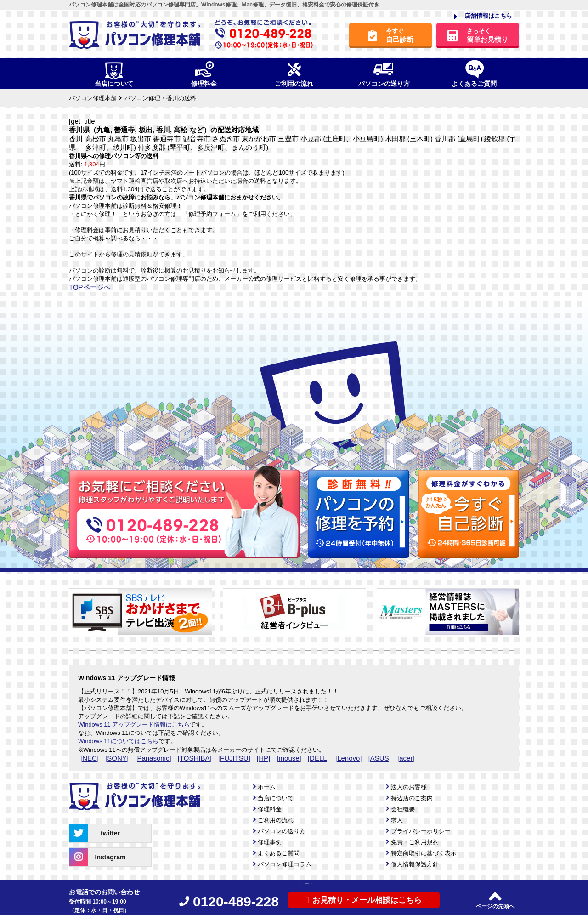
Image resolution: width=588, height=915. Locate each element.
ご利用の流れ (276, 820)
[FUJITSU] (234, 758)
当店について (276, 798)
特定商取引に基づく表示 (424, 853)
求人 (397, 820)
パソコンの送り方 (282, 831)
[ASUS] (380, 758)
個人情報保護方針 (415, 864)
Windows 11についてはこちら (118, 741)
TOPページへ (90, 287)
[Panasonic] (153, 758)
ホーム (267, 787)
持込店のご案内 (412, 798)
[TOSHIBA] (195, 758)
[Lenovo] (349, 758)
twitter (95, 833)
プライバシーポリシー (421, 831)
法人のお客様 (409, 787)
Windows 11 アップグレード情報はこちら (134, 725)
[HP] (263, 758)
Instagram (97, 857)
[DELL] (318, 758)
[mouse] (289, 758)
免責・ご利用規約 (415, 842)
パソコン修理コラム (285, 864)
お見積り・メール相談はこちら (364, 900)
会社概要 (403, 809)
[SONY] (117, 758)
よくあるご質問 (279, 853)
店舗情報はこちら (483, 17)
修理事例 (270, 842)
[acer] (406, 758)
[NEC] (90, 758)
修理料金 (270, 809)
